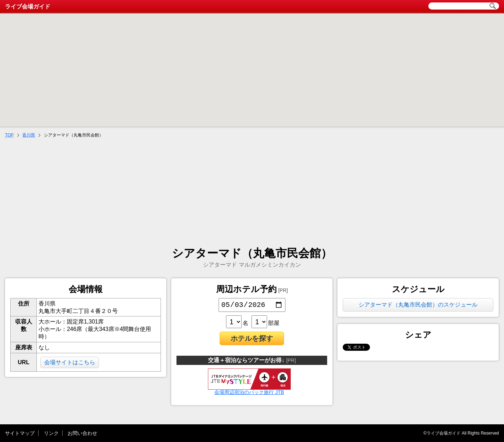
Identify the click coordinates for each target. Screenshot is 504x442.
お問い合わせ (82, 433)
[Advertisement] (252, 193)
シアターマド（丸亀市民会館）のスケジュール (418, 305)
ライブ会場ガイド (28, 7)
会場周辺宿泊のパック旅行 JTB (249, 391)
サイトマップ (20, 433)
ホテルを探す (252, 340)
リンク (51, 433)
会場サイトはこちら (70, 362)
